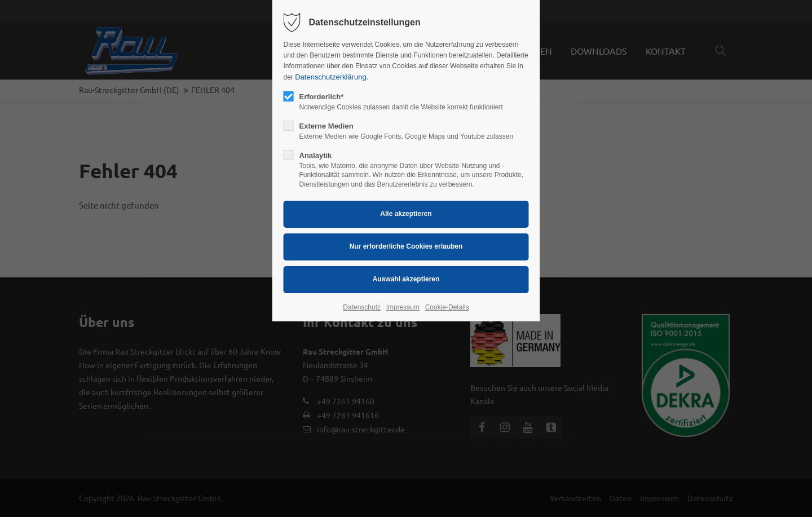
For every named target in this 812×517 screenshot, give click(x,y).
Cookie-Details (447, 307)
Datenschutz (362, 307)
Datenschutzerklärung (330, 77)
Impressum (403, 307)
